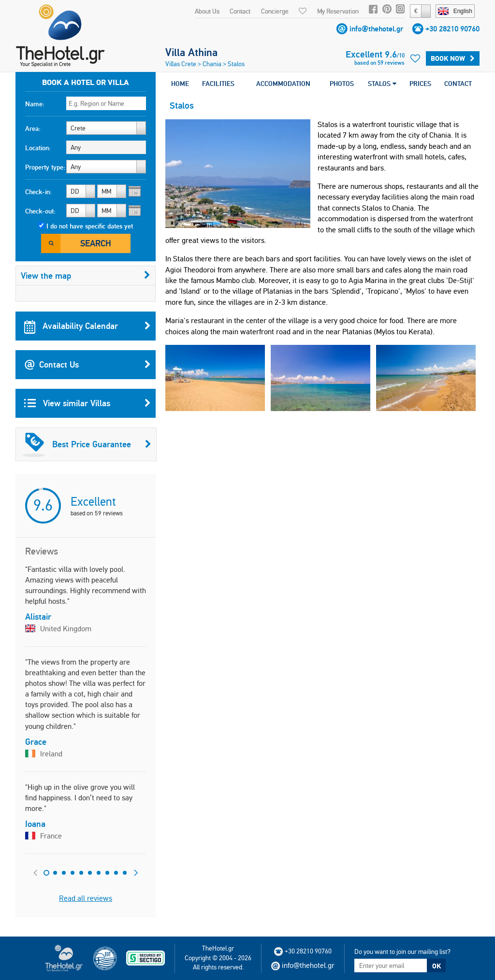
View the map (86, 276)
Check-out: (40, 211)
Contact (240, 11)
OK (437, 966)
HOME (180, 84)
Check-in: (38, 192)
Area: (33, 128)
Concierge (275, 11)
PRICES (420, 84)
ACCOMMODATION (283, 84)
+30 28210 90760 (452, 29)
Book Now (453, 58)
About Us (207, 11)
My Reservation (338, 11)
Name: (35, 104)
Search (96, 243)
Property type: (45, 167)
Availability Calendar (87, 326)
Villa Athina (191, 52)
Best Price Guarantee (87, 444)
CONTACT (458, 84)
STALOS (382, 84)
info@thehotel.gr (376, 29)
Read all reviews (86, 898)
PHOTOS (342, 84)
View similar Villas (87, 403)
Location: (38, 148)
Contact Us (87, 365)
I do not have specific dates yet (90, 226)
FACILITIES (218, 84)
